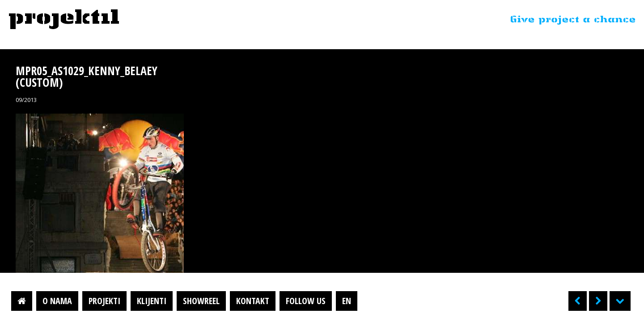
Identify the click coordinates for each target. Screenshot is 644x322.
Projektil (64, 20)
